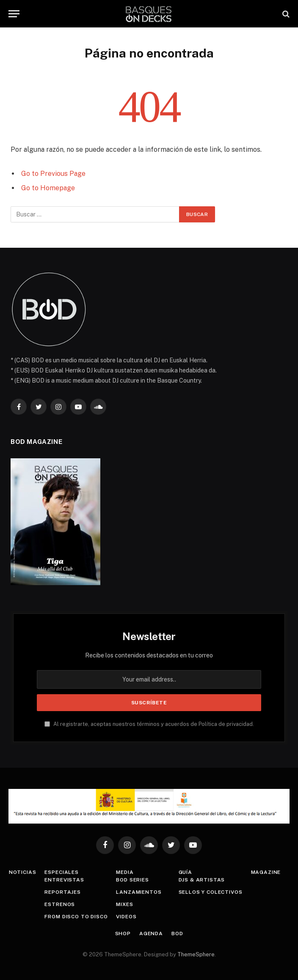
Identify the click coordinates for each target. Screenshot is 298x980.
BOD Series (132, 880)
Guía (185, 872)
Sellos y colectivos (211, 892)
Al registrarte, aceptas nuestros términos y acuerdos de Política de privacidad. (149, 724)
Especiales (61, 872)
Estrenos (60, 904)
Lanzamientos (139, 892)
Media (125, 872)
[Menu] (14, 14)
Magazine (266, 872)
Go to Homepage (48, 188)
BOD (177, 933)
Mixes (124, 904)
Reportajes (62, 892)
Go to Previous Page (53, 174)
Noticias (23, 872)
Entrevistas (64, 880)
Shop (123, 933)
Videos (126, 917)
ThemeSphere (196, 954)
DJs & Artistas (202, 880)
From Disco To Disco (76, 917)
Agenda (151, 933)
